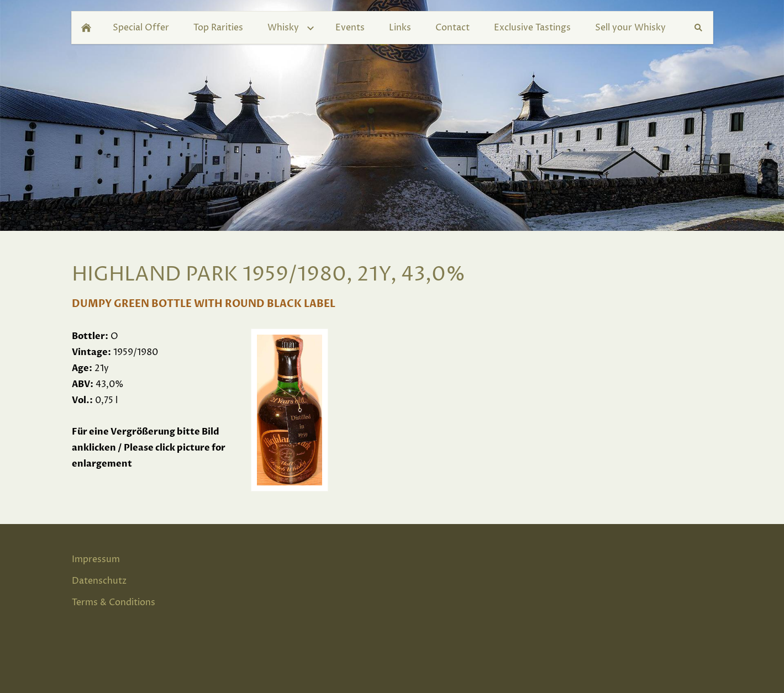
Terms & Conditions (114, 602)
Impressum (96, 559)
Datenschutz (99, 581)
